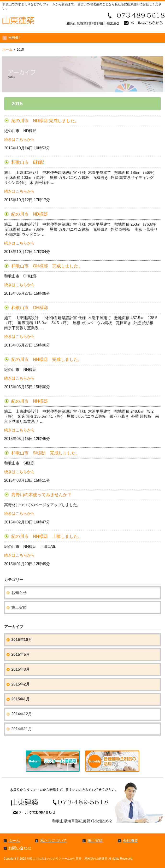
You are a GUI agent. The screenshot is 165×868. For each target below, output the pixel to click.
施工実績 (19, 607)
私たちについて (53, 841)
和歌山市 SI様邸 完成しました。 (46, 453)
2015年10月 (21, 640)
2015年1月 (21, 699)
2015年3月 (21, 669)
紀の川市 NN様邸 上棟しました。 (47, 536)
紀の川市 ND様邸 (29, 214)
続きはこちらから (19, 139)
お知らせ (19, 593)
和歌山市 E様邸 (28, 162)
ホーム (14, 841)
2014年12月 (21, 714)
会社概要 (130, 841)
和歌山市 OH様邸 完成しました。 (47, 266)
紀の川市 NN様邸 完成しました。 (47, 359)
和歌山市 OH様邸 (29, 308)
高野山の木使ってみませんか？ (41, 495)
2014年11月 (21, 729)
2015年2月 (21, 684)
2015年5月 (21, 654)
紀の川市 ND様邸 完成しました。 (45, 121)
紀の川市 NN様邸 (29, 401)
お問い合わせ (20, 848)
